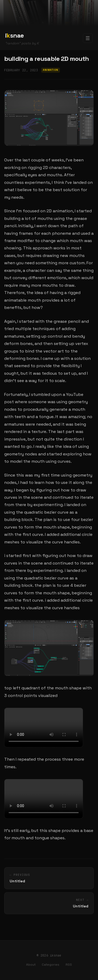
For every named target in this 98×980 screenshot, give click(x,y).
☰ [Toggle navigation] (88, 38)
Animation (50, 70)
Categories (51, 965)
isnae (15, 35)
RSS (69, 965)
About (31, 965)
